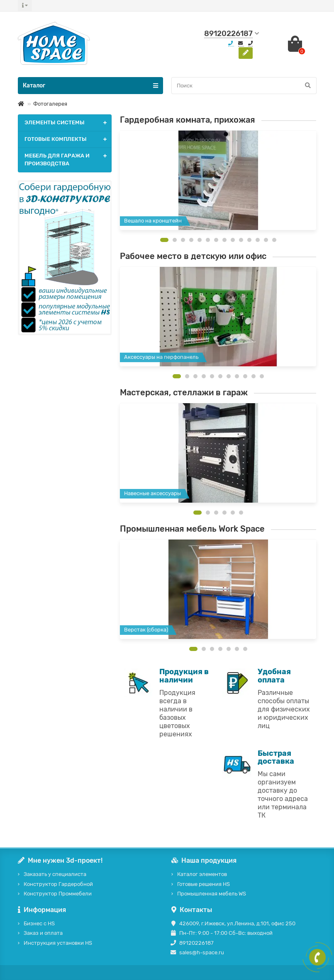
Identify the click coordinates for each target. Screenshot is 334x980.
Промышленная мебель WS (212, 894)
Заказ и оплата (43, 933)
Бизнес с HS (39, 923)
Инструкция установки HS (58, 943)
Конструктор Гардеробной (58, 884)
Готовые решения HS (204, 884)
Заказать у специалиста (55, 874)
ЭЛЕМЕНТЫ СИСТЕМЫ (68, 123)
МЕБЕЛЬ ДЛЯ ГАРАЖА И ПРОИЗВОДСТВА (68, 160)
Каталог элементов (202, 874)
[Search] (244, 86)
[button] (164, 240)
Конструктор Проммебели (58, 894)
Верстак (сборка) (146, 630)
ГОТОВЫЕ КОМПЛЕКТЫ (68, 139)
